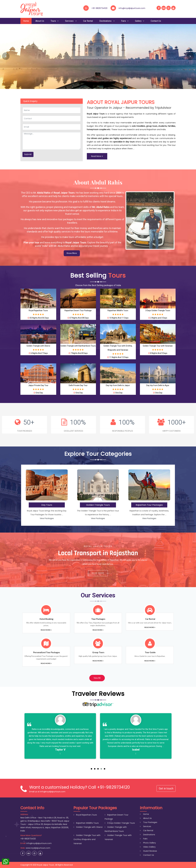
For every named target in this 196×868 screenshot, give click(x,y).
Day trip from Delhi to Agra (158, 385)
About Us (40, 21)
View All (97, 678)
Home (26, 21)
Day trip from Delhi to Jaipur (118, 385)
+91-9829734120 (99, 8)
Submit (28, 154)
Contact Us (156, 21)
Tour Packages (149, 822)
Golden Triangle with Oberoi (38, 346)
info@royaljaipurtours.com (39, 843)
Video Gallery (148, 847)
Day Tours (47, 505)
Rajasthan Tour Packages (149, 505)
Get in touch (166, 789)
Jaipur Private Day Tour (38, 385)
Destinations (107, 21)
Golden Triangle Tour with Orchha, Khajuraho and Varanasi (87, 839)
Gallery (140, 21)
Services (71, 21)
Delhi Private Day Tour (78, 385)
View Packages (47, 518)
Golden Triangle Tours (98, 505)
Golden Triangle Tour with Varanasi (158, 346)
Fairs (125, 21)
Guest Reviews (148, 851)
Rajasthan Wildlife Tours (118, 310)
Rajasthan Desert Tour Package (78, 310)
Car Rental (88, 21)
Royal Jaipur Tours (46, 865)
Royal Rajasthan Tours (38, 310)
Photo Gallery (148, 843)
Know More (72, 253)
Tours (55, 21)
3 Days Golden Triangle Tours (158, 310)
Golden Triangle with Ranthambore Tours (78, 346)
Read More (97, 156)
